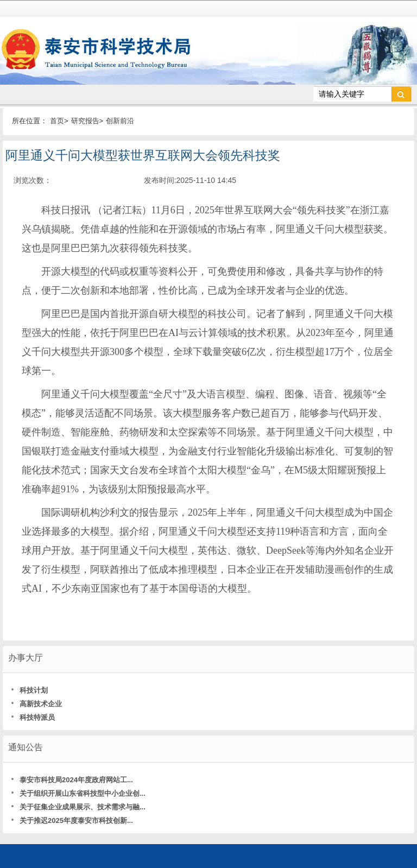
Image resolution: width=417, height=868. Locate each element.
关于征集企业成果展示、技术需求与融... (78, 807)
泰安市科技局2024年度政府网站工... (72, 780)
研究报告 (85, 121)
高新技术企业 (36, 704)
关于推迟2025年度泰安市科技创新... (72, 821)
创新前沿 (120, 121)
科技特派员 (33, 717)
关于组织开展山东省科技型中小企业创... (78, 793)
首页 (57, 121)
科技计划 (29, 690)
